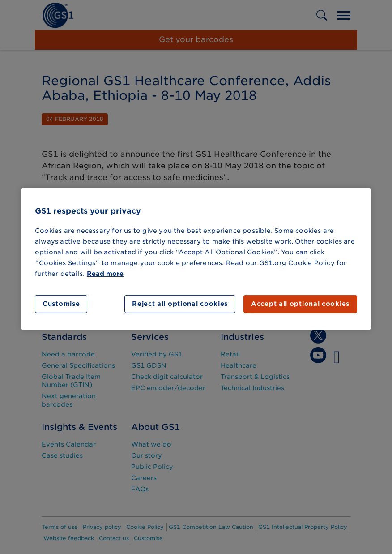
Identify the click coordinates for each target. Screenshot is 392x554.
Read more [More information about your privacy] (105, 274)
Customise (61, 304)
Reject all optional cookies (180, 304)
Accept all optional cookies (300, 304)
